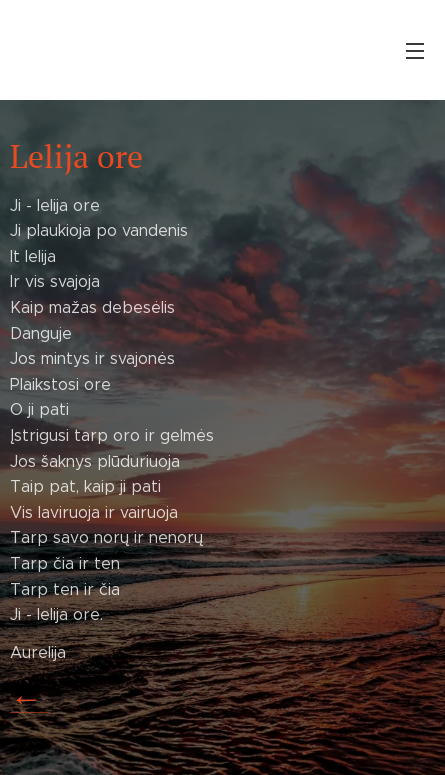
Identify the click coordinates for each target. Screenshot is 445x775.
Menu (415, 51)
